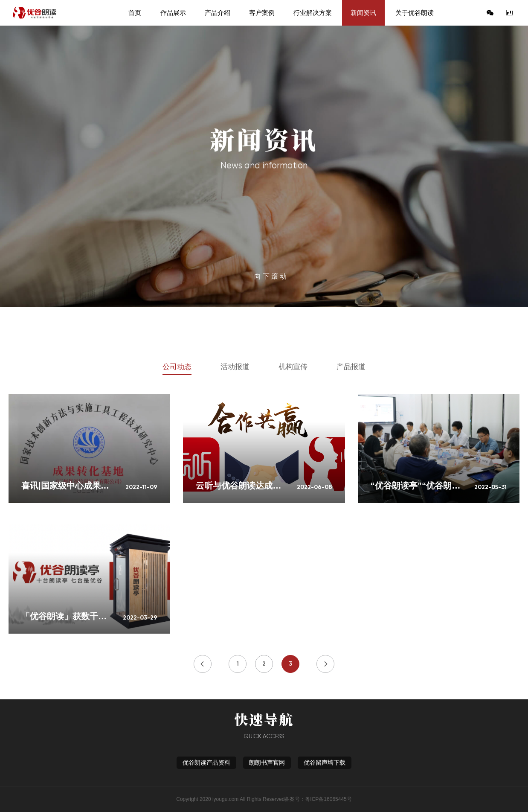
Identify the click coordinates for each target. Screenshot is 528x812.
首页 (135, 13)
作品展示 (173, 13)
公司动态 (177, 367)
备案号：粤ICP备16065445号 (318, 799)
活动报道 (235, 367)
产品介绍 (218, 13)
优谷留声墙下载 (325, 763)
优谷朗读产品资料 (206, 763)
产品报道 (351, 367)
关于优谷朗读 (415, 13)
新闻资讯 (363, 13)
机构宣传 (293, 367)
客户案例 (262, 13)
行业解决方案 (313, 13)
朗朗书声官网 (267, 763)
